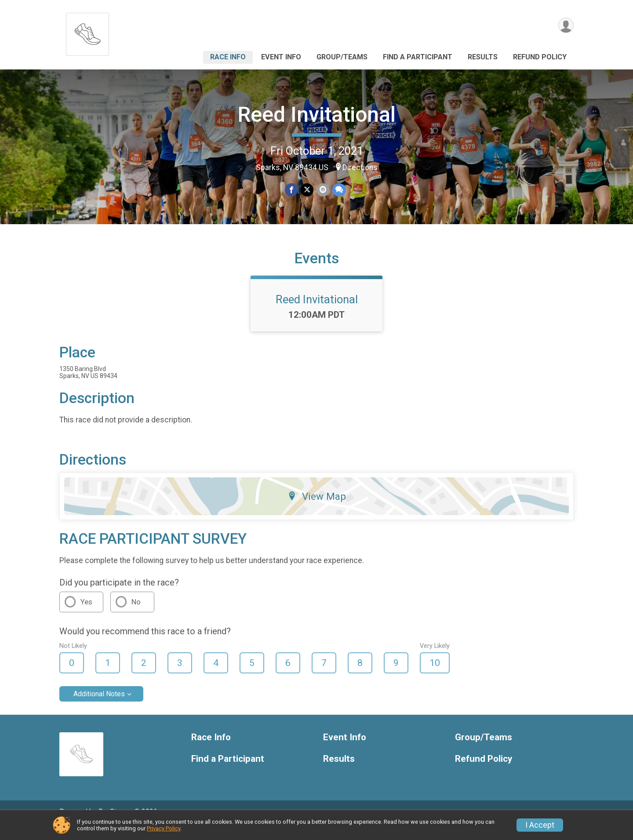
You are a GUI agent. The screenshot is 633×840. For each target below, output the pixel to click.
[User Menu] (566, 26)
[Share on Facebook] (292, 190)
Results (483, 57)
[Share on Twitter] (307, 190)
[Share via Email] (322, 190)
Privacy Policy (164, 828)
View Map (317, 509)
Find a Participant (418, 57)
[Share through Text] (338, 190)
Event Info (281, 57)
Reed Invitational (317, 115)
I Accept (540, 825)
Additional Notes (99, 706)
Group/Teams (342, 57)
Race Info (228, 57)
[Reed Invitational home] (87, 32)
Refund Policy (540, 57)
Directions (360, 167)
